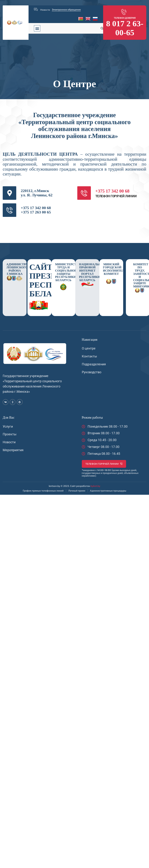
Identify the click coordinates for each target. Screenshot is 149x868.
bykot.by (95, 486)
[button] (37, 28)
